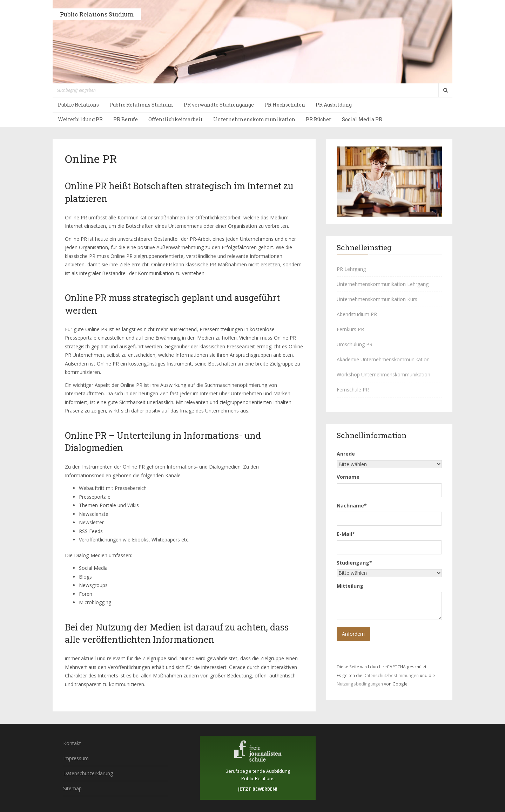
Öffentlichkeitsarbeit (176, 119)
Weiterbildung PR (80, 119)
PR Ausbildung (334, 105)
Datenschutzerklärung (88, 773)
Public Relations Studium (97, 14)
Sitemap (72, 788)
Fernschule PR (353, 390)
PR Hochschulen (285, 105)
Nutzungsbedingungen (360, 684)
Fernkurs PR (350, 329)
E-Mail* (346, 534)
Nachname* (352, 506)
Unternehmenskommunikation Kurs (377, 299)
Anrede (346, 454)
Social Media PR (362, 119)
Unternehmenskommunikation (254, 119)
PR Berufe (126, 119)
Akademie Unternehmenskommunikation (383, 359)
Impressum (76, 758)
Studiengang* (354, 563)
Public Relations (78, 105)
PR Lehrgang (351, 269)
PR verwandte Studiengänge (219, 105)
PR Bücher (319, 119)
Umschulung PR (355, 344)
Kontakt (72, 743)
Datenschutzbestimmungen (391, 675)
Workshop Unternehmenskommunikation (383, 374)
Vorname (348, 477)
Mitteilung (350, 586)
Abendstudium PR (357, 314)
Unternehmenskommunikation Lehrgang (383, 284)
